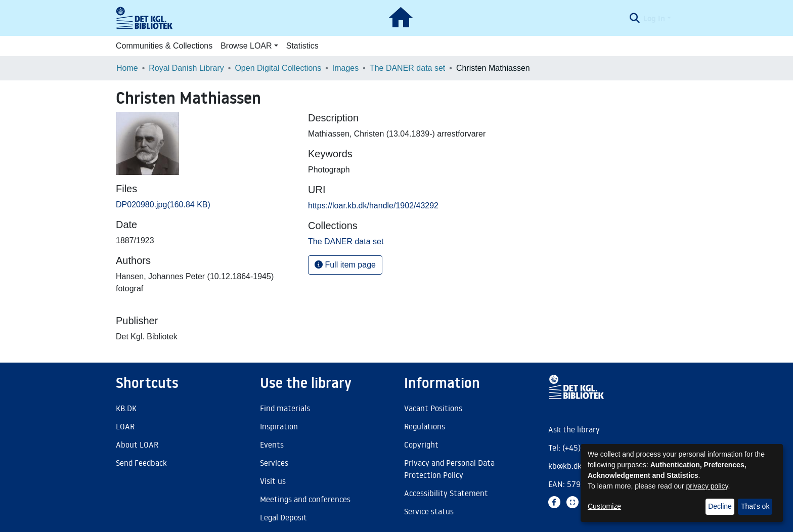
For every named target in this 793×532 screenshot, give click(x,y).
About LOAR (137, 445)
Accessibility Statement (446, 493)
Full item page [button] (345, 265)
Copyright (421, 445)
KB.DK (126, 408)
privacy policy (707, 486)
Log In (654, 18)
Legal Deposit (283, 517)
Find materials (285, 408)
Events (272, 445)
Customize (604, 506)
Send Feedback (141, 463)
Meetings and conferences (305, 499)
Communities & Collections (164, 46)
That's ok (755, 506)
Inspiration (279, 426)
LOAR (125, 426)
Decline (720, 506)
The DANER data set (407, 68)
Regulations (425, 426)
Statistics (302, 46)
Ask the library (574, 429)
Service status (429, 511)
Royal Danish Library (186, 68)
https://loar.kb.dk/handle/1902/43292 (373, 206)
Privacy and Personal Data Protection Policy (449, 469)
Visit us (273, 481)
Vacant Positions (433, 408)
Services (274, 463)
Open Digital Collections (278, 68)
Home (127, 68)
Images (345, 68)
